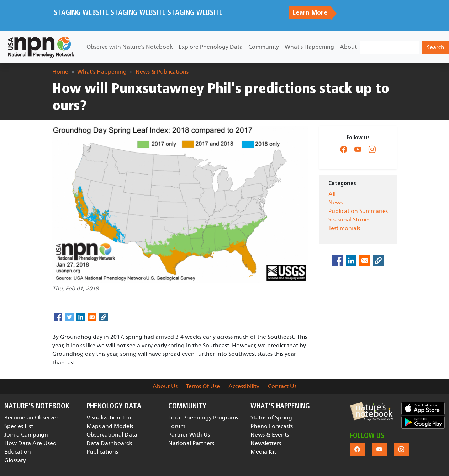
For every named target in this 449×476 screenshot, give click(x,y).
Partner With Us (189, 435)
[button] (371, 411)
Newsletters (266, 443)
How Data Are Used (30, 443)
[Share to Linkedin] (81, 317)
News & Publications (162, 72)
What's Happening (309, 47)
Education (18, 452)
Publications (102, 452)
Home (60, 72)
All (332, 194)
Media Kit (263, 452)
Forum (177, 426)
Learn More (310, 13)
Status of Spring (271, 418)
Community (264, 47)
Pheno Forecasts (272, 426)
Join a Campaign (26, 435)
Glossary (15, 460)
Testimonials (344, 228)
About (348, 47)
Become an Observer (31, 418)
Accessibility (244, 386)
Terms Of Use (203, 386)
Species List (19, 426)
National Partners (191, 443)
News (336, 202)
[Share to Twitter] (69, 317)
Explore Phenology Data (211, 47)
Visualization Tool (110, 418)
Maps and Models (110, 426)
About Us (165, 386)
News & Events (270, 435)
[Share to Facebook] (58, 317)
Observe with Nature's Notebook (130, 47)
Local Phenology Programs (203, 418)
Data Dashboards (109, 443)
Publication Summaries (358, 211)
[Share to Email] (92, 317)
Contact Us (282, 386)
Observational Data (112, 435)
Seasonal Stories (349, 220)
